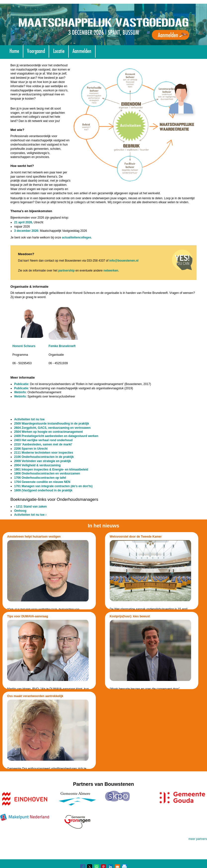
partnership (67, 271)
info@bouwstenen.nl (124, 261)
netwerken (111, 271)
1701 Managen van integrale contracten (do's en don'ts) (53, 486)
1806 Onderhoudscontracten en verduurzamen (47, 473)
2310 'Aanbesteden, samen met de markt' (43, 444)
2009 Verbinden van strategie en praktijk (43, 461)
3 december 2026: (27, 231)
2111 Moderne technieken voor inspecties (44, 453)
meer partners (198, 839)
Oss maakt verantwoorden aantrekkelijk (35, 696)
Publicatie (21, 388)
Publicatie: (22, 384)
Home (14, 50)
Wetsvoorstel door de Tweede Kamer (136, 537)
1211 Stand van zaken (30, 507)
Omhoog (20, 511)
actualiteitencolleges (76, 237)
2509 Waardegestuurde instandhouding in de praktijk (52, 424)
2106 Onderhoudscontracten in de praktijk (44, 457)
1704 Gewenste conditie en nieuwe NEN (42, 482)
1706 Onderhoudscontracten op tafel (40, 478)
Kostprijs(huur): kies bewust (130, 616)
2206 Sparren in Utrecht (31, 449)
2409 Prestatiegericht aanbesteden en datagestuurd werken (56, 436)
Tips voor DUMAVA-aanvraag (28, 616)
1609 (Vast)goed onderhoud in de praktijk (43, 490)
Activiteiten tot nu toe (29, 419)
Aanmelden (82, 50)
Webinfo (20, 392)
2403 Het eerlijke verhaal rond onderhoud (43, 440)
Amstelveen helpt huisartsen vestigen (34, 537)
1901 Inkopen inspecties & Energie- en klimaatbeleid (51, 470)
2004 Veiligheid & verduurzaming (37, 465)
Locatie (59, 50)
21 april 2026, (23, 222)
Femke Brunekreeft (62, 346)
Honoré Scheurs (24, 346)
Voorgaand (36, 50)
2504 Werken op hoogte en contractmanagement (49, 432)
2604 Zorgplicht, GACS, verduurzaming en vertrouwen (52, 428)
